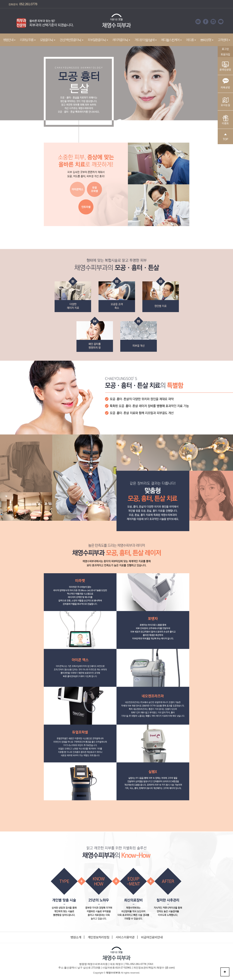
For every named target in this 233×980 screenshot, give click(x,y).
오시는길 (225, 102)
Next (80, 22)
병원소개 (76, 937)
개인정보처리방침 (98, 937)
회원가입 (225, 54)
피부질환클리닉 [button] (98, 40)
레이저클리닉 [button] (121, 40)
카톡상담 (225, 83)
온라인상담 (225, 66)
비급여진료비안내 (152, 937)
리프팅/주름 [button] (28, 40)
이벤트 (225, 120)
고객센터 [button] (224, 40)
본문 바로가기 (0, 0)
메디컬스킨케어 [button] (171, 40)
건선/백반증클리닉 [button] (71, 40)
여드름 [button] (191, 40)
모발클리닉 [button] (48, 40)
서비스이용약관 (125, 937)
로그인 (225, 49)
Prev (9, 22)
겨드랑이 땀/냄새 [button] (146, 40)
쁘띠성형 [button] (207, 40)
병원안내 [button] (9, 40)
